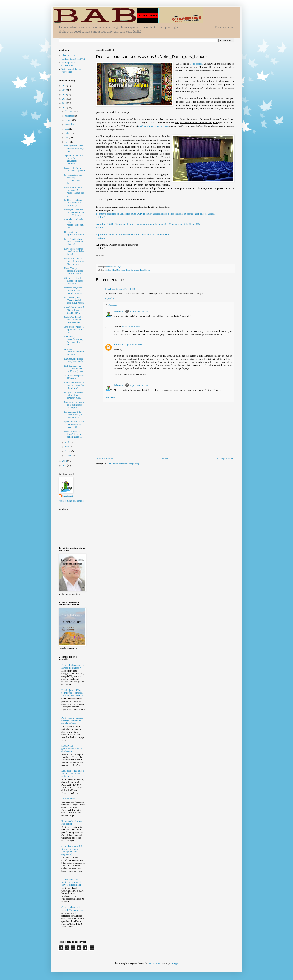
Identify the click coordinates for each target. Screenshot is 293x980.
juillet (68, 133)
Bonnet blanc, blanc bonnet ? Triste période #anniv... (73, 290)
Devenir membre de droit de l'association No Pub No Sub (165, 238)
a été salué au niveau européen (154, 126)
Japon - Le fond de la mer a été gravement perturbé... (74, 159)
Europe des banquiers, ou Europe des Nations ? (73, 666)
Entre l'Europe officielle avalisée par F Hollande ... (74, 271)
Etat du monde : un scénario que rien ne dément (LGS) (73, 369)
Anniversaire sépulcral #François (74, 377)
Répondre (109, 298)
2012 (65, 461)
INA (118, 270)
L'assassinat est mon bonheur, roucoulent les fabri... (73, 179)
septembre (70, 124)
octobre (68, 120)
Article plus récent (105, 458)
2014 (65, 103)
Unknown (119, 345)
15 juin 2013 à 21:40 (139, 385)
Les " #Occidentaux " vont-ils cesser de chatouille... (74, 242)
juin (67, 137)
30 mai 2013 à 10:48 (131, 327)
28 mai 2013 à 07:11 (139, 311)
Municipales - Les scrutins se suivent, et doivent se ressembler (71, 882)
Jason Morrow (154, 963)
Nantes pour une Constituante (69, 64)
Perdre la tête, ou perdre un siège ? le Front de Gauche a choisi (72, 721)
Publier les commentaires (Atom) (124, 464)
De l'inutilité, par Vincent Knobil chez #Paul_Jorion (74, 300)
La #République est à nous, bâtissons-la (74, 360)
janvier (68, 455)
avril (67, 442)
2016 (65, 94)
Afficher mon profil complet (71, 501)
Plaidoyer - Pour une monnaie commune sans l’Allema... (74, 212)
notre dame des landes (130, 270)
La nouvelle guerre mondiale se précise (75, 169)
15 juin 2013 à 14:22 (134, 345)
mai (67, 142)
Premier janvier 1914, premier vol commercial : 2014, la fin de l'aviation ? (73, 693)
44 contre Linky (69, 55)
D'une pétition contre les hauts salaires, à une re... (74, 148)
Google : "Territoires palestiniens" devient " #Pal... (74, 395)
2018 (65, 86)
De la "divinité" (68, 799)
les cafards (110, 289)
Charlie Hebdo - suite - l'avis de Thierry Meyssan (73, 909)
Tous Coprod (145, 270)
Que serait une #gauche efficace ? (74, 233)
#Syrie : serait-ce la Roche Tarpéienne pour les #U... (74, 281)
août (67, 129)
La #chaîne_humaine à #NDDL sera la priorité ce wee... (74, 320)
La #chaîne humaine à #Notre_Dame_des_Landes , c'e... (74, 385)
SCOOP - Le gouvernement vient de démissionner (72, 749)
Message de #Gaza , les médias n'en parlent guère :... (73, 434)
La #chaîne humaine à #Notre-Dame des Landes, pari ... (74, 310)
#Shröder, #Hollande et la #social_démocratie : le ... (74, 223)
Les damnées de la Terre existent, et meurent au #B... (73, 415)
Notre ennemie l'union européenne (71, 71)
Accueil (165, 458)
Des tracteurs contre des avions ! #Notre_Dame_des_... (74, 191)
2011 (65, 465)
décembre (70, 111)
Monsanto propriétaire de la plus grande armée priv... (74, 405)
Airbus (108, 270)
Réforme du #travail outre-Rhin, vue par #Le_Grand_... (74, 261)
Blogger (175, 963)
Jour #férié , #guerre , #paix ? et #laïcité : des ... (74, 330)
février (68, 451)
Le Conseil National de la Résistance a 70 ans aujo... (74, 203)
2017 (65, 90)
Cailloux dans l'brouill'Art (73, 59)
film (114, 270)
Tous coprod (196, 64)
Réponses (113, 305)
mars (67, 447)
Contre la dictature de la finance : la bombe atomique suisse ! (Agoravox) (72, 850)
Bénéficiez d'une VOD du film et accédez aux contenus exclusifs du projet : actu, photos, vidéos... (165, 217)
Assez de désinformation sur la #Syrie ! (74, 352)
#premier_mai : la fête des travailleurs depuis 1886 (74, 424)
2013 (65, 108)
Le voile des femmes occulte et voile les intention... (74, 252)
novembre (70, 116)
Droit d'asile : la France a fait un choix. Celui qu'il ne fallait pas (73, 774)
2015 (65, 99)
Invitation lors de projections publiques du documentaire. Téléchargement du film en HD (165, 228)
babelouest (119, 311)
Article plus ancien (225, 458)
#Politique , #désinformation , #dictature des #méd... (74, 341)
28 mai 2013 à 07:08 (125, 289)
